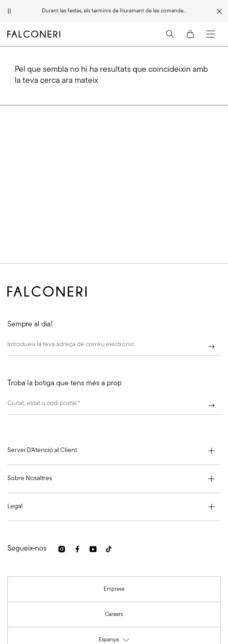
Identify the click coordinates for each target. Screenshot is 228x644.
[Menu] (210, 34)
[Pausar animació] (9, 11)
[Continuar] (211, 347)
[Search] (170, 34)
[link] (62, 549)
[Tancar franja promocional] (219, 11)
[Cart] (190, 34)
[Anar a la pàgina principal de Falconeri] (34, 34)
